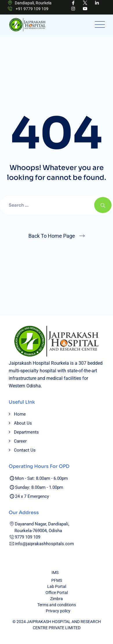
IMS (55, 573)
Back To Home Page (52, 236)
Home (20, 414)
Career (20, 441)
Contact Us (25, 450)
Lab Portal (57, 586)
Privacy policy (58, 611)
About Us (23, 423)
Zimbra (57, 599)
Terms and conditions (57, 605)
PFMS (57, 580)
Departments (26, 432)
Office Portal (57, 593)
